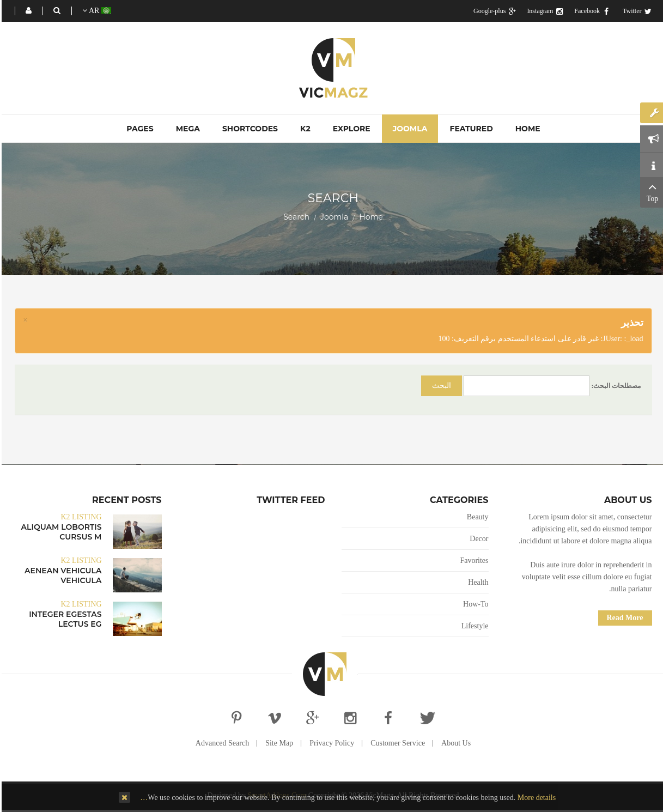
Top (651, 191)
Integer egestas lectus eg (63, 619)
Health (476, 582)
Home (369, 217)
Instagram (543, 11)
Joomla (333, 217)
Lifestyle (473, 626)
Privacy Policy (330, 743)
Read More (624, 618)
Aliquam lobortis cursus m (60, 532)
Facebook (591, 11)
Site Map (278, 743)
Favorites (472, 560)
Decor (477, 539)
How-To (474, 604)
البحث (440, 386)
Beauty (476, 517)
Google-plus (493, 11)
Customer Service (396, 743)
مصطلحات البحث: (615, 386)
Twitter (635, 11)
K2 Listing (79, 517)
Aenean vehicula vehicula (61, 575)
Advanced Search (221, 743)
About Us (454, 743)
